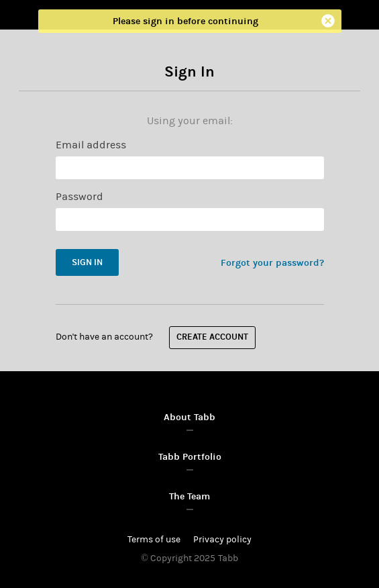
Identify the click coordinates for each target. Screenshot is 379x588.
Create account (212, 338)
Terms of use (154, 540)
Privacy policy (222, 540)
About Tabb (189, 417)
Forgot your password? (272, 263)
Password (79, 197)
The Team (189, 496)
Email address (91, 145)
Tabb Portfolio (190, 457)
